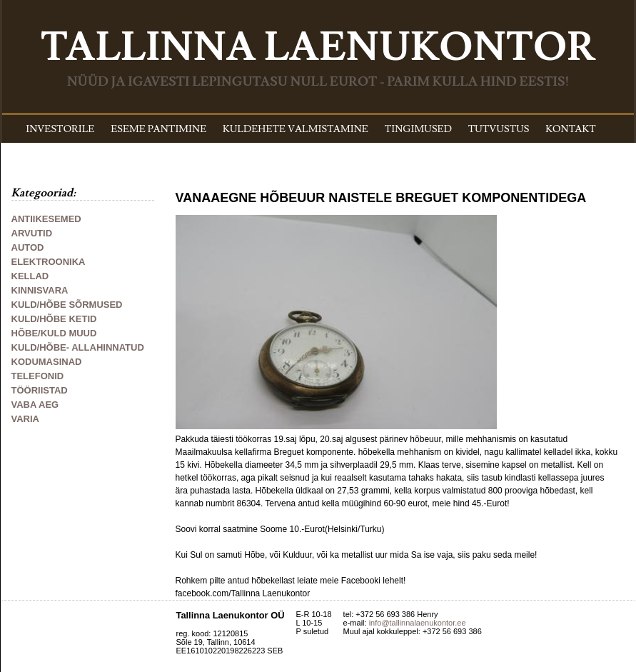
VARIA (25, 419)
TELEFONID (38, 376)
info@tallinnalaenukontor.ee (418, 623)
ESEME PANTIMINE (158, 129)
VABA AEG (35, 405)
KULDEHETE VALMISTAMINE (296, 129)
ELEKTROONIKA (49, 262)
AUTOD (28, 247)
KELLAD (30, 276)
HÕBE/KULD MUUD (54, 333)
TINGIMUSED (418, 129)
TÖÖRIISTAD (40, 390)
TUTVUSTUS (499, 129)
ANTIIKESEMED (46, 219)
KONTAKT (571, 129)
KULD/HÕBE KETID (54, 319)
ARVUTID (32, 233)
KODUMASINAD (47, 362)
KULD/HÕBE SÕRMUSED (67, 305)
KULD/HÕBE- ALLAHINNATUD (78, 347)
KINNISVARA (40, 290)
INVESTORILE (60, 129)
